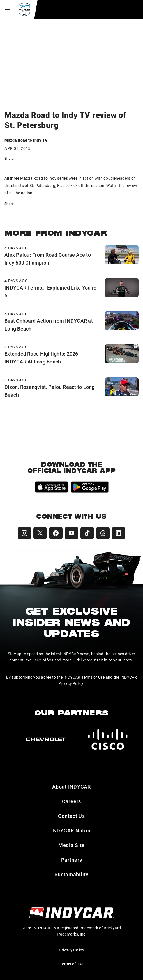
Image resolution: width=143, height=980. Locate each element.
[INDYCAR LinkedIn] (119, 533)
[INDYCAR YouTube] (71, 533)
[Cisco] (108, 739)
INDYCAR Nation (72, 830)
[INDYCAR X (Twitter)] (40, 533)
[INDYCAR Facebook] (56, 533)
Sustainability (71, 874)
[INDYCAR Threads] (103, 533)
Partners (72, 860)
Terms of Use (71, 964)
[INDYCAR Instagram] (24, 533)
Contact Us (71, 816)
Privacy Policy (71, 950)
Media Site (72, 845)
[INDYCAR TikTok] (87, 533)
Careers (71, 801)
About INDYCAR (71, 787)
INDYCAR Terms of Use (84, 677)
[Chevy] (46, 739)
